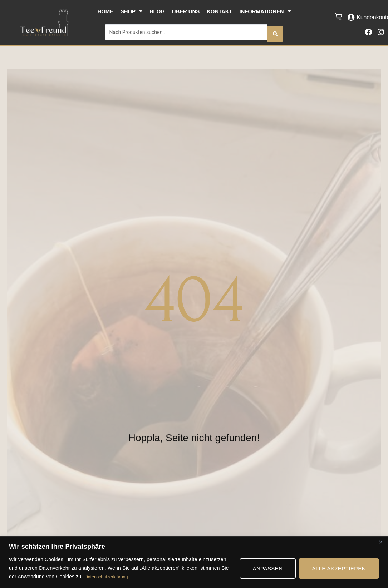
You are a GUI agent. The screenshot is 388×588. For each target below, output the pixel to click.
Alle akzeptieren (339, 568)
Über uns (186, 11)
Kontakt (219, 11)
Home (105, 11)
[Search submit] (275, 30)
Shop (131, 11)
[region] (194, 562)
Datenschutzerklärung (109, 577)
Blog (157, 11)
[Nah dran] (380, 542)
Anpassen (268, 568)
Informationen (265, 11)
